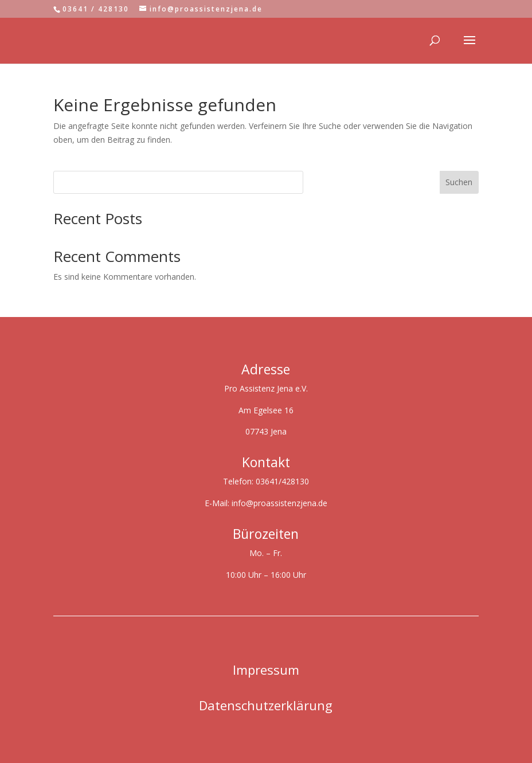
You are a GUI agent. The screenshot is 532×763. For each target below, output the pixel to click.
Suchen (459, 182)
